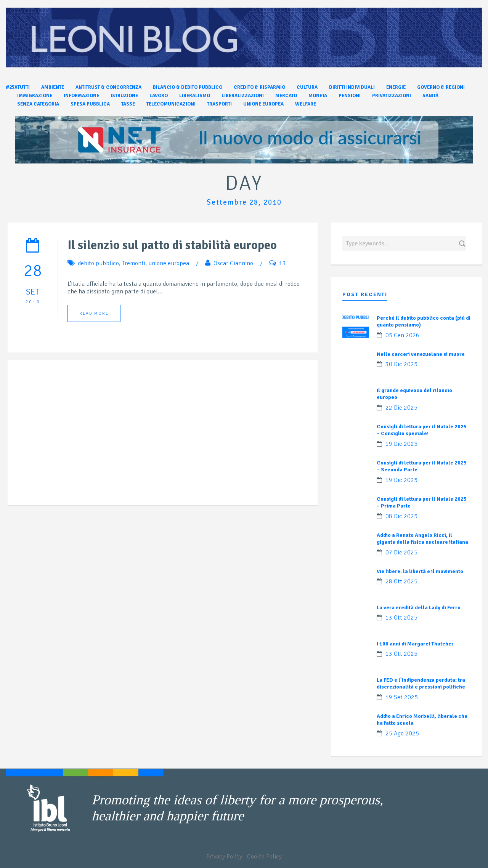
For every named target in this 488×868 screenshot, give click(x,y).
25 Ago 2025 (402, 733)
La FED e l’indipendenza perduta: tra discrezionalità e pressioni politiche (421, 683)
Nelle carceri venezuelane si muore (421, 354)
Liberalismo (195, 96)
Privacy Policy (224, 857)
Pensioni (350, 96)
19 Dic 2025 (401, 444)
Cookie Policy (264, 857)
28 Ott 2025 (401, 581)
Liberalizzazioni (243, 96)
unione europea (169, 263)
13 (283, 263)
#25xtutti (18, 87)
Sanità (430, 96)
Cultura (307, 87)
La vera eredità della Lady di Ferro (419, 608)
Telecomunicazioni (171, 104)
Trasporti (219, 104)
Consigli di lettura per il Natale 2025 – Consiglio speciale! (422, 430)
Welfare (306, 104)
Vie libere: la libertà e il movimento (420, 571)
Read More (94, 313)
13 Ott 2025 (401, 618)
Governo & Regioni (441, 87)
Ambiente (53, 87)
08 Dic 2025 (401, 516)
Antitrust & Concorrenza (108, 87)
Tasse (128, 104)
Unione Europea (263, 104)
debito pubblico (98, 263)
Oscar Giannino (233, 263)
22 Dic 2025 (401, 408)
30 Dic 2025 (401, 364)
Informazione (81, 96)
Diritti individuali (352, 87)
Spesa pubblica (90, 104)
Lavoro (159, 96)
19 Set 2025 (402, 697)
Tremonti (134, 263)
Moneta (318, 96)
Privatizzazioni (392, 96)
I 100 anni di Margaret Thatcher (415, 644)
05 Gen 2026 (402, 335)
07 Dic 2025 (401, 553)
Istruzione (124, 96)
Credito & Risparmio (259, 87)
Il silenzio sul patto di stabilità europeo (172, 245)
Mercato (286, 96)
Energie (396, 87)
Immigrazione (35, 96)
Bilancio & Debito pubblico (188, 87)
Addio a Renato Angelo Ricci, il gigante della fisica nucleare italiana (422, 539)
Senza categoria (38, 104)
